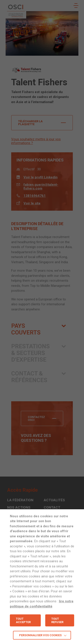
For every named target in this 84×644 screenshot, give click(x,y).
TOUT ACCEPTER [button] (23, 620)
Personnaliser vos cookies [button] (40, 635)
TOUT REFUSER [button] (57, 620)
